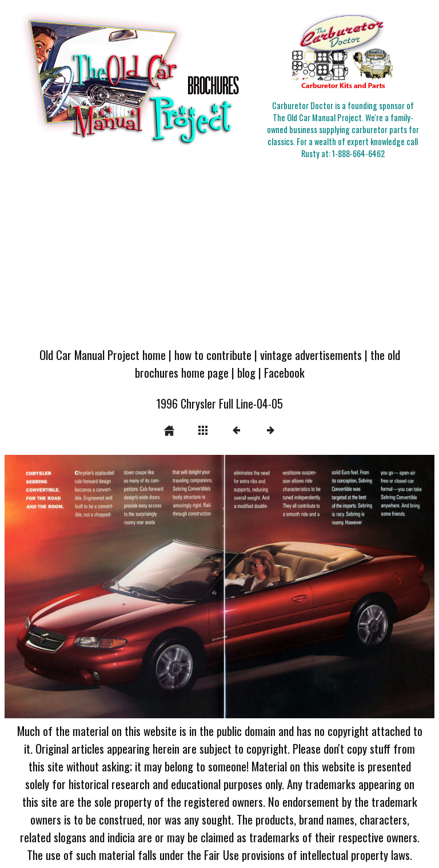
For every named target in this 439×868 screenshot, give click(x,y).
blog (246, 372)
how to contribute (213, 355)
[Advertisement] (219, 254)
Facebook (284, 372)
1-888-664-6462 (358, 153)
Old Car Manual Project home (103, 355)
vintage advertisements (311, 355)
